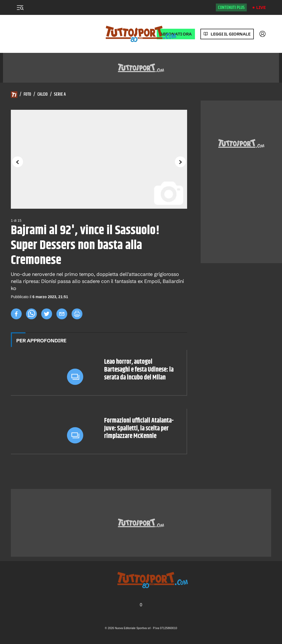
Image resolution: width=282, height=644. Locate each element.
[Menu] (20, 8)
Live (261, 7)
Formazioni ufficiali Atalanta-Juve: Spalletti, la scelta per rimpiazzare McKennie (139, 429)
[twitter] (47, 314)
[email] (62, 314)
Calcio (43, 95)
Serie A (60, 95)
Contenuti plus (231, 8)
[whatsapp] (31, 314)
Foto (27, 95)
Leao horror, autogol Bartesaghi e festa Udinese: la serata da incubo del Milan (139, 370)
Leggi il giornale (231, 34)
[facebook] (16, 314)
